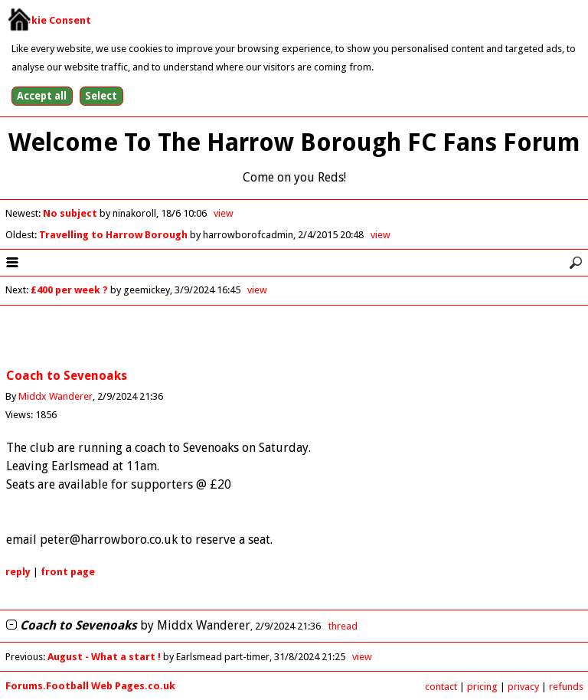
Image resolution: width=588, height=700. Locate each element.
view (224, 213)
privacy (523, 687)
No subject (71, 213)
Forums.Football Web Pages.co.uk (90, 686)
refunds (566, 687)
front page (68, 572)
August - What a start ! (105, 657)
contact (441, 687)
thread (343, 626)
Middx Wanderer (56, 396)
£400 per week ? (69, 290)
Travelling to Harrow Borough (114, 235)
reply (18, 572)
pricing (482, 687)
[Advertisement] (294, 338)
